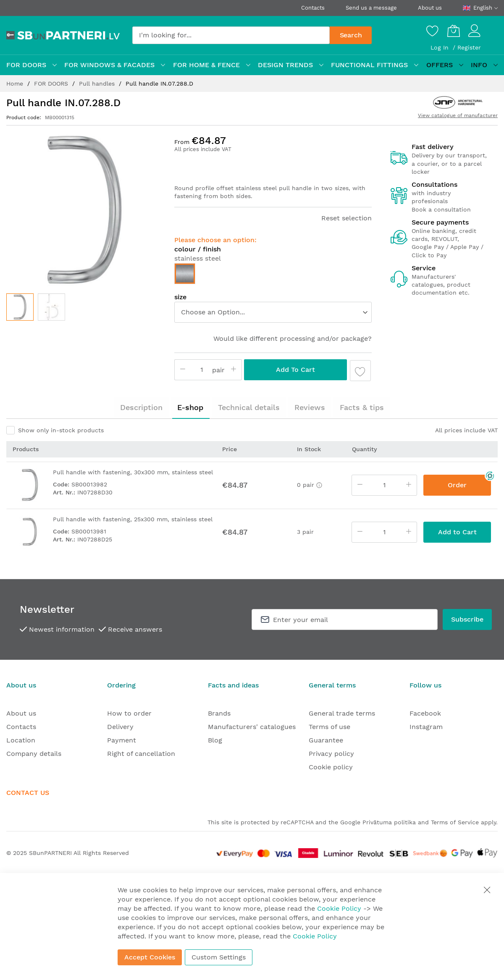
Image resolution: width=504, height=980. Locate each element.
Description (141, 407)
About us (430, 8)
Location (21, 740)
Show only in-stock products (61, 430)
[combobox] (231, 35)
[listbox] (273, 276)
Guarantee (326, 740)
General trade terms (342, 713)
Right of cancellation (141, 754)
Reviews (310, 407)
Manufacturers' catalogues (252, 727)
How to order (129, 713)
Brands (219, 713)
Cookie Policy (339, 908)
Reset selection (346, 218)
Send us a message (371, 8)
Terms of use (329, 727)
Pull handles (98, 84)
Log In (441, 47)
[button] (51, 307)
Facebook (425, 713)
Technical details (249, 407)
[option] (185, 274)
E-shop (190, 407)
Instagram (426, 727)
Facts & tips (362, 407)
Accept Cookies (150, 957)
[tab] (141, 408)
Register (469, 47)
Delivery (120, 727)
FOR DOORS (52, 84)
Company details (34, 754)
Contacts (313, 8)
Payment (122, 740)
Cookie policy (331, 767)
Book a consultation (441, 209)
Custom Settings (219, 957)
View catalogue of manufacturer (458, 115)
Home (16, 84)
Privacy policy (331, 754)
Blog (215, 740)
